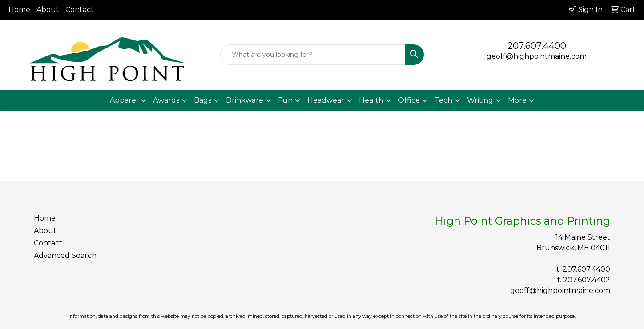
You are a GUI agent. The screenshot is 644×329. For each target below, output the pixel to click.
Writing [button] (480, 100)
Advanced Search (65, 255)
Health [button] (371, 100)
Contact (80, 10)
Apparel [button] (124, 100)
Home (19, 10)
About (48, 10)
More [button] (517, 100)
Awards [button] (166, 100)
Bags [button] (203, 100)
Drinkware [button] (245, 100)
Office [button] (409, 100)
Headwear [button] (326, 100)
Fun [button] (285, 100)
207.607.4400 (537, 46)
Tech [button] (443, 100)
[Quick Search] (313, 55)
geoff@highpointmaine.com (537, 56)
